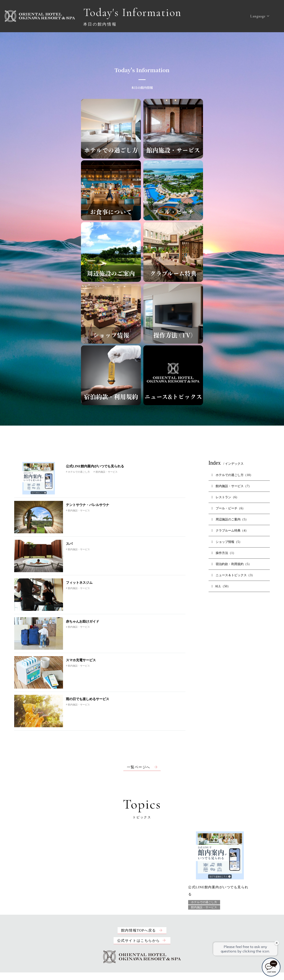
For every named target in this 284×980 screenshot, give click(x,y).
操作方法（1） (224, 553)
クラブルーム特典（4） (230, 530)
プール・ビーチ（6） (229, 508)
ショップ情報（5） (227, 542)
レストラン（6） (225, 497)
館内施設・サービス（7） (232, 486)
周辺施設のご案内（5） (230, 519)
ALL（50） (221, 586)
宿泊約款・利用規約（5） (232, 564)
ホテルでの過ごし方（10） (232, 475)
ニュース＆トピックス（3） (233, 575)
